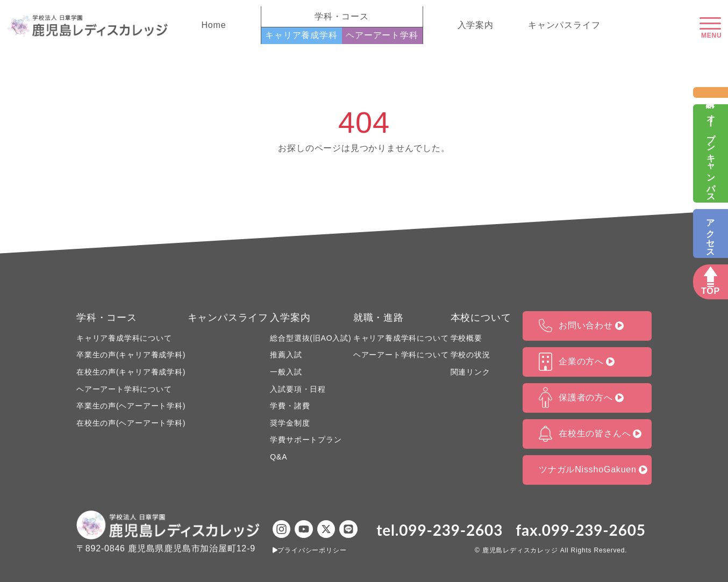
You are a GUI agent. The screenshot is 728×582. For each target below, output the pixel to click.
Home (214, 25)
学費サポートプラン (306, 440)
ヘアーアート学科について (124, 389)
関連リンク (470, 372)
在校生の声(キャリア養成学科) (131, 372)
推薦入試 (286, 355)
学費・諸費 (290, 406)
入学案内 (476, 25)
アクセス (711, 233)
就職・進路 (379, 318)
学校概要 (466, 338)
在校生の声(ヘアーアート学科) (131, 423)
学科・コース (107, 318)
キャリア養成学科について (124, 338)
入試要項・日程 (298, 389)
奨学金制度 (290, 423)
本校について (481, 318)
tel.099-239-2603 (440, 530)
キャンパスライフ (564, 25)
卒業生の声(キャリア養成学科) (131, 355)
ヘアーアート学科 (382, 35)
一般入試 (286, 372)
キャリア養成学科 (301, 35)
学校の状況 (470, 355)
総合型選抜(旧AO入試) (311, 338)
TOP (711, 291)
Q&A (279, 457)
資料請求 (711, 92)
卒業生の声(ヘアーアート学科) (131, 406)
